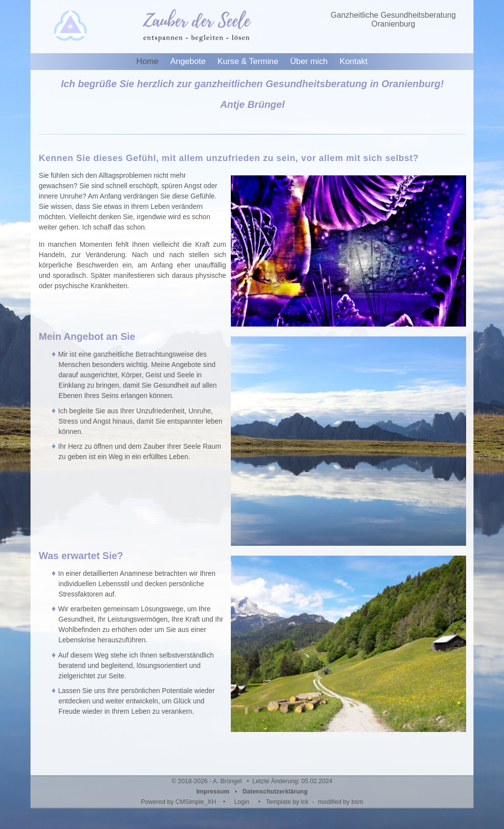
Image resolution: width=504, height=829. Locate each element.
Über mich (309, 61)
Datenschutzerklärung (275, 792)
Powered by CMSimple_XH (178, 802)
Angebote (188, 61)
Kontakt (354, 61)
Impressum (213, 792)
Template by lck (287, 802)
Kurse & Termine (248, 61)
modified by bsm (341, 802)
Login (242, 802)
